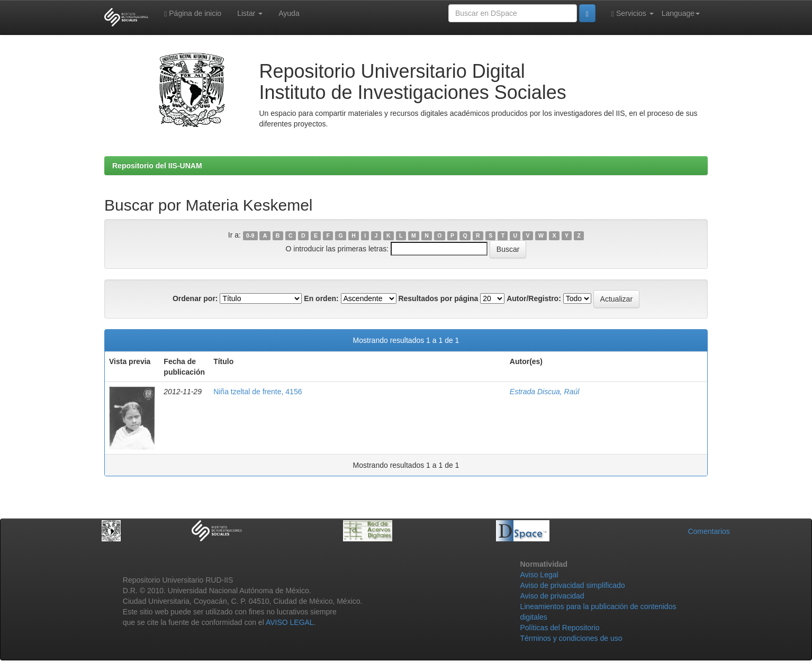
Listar (250, 13)
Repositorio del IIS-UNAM (157, 166)
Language (681, 13)
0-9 (250, 235)
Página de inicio (193, 13)
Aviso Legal (539, 575)
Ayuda (289, 13)
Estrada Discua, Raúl (545, 392)
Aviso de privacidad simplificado (572, 585)
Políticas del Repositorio (560, 628)
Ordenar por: (195, 298)
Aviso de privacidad (552, 596)
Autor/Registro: (534, 298)
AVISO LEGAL (290, 622)
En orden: (321, 298)
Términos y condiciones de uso (571, 638)
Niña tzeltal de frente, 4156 (258, 392)
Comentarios (709, 531)
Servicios (633, 13)
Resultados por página (438, 298)
